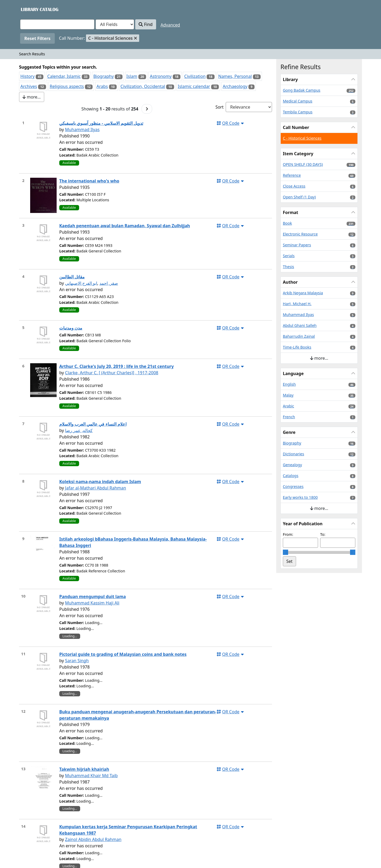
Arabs (102, 86)
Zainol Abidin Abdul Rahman (93, 839)
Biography (104, 76)
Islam (132, 76)
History (28, 76)
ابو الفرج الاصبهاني (81, 283)
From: (288, 534)
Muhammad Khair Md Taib (91, 776)
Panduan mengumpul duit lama (93, 597)
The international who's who (89, 181)
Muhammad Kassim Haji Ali (92, 603)
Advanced (170, 25)
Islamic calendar (194, 86)
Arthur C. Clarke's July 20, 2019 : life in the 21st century (117, 366)
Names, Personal (235, 76)
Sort (219, 107)
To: (323, 534)
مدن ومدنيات (71, 328)
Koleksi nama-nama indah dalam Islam (100, 482)
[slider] (285, 552)
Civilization (195, 76)
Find (146, 24)
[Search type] (115, 24)
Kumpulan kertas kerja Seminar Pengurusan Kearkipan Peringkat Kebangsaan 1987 (128, 830)
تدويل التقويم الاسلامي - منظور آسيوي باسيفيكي (101, 123)
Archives (29, 86)
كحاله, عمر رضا (79, 430)
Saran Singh (77, 661)
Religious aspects (67, 86)
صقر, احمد (109, 283)
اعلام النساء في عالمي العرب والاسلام (93, 424)
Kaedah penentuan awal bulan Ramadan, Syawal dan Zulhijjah (125, 226)
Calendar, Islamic (64, 76)
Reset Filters (37, 38)
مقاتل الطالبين (72, 277)
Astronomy (161, 76)
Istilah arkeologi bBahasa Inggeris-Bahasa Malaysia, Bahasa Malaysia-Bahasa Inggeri (133, 542)
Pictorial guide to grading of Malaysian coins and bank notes (123, 654)
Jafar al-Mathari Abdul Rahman (96, 488)
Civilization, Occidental (143, 86)
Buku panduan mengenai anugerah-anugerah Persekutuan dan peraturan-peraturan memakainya (138, 715)
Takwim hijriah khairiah (84, 769)
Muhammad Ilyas (82, 130)
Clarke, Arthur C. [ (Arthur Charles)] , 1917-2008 (112, 373)
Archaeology (235, 86)
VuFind (29, 9)
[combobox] (57, 24)
